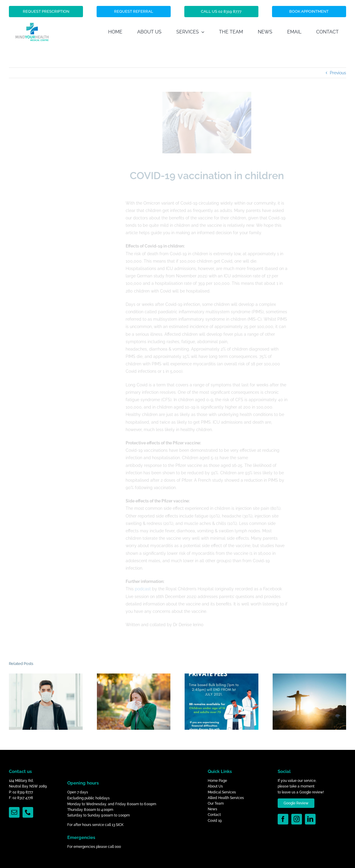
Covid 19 (215, 821)
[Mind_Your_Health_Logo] (32, 13)
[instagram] (297, 819)
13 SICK (118, 825)
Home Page (217, 781)
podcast (143, 588)
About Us (215, 786)
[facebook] (283, 819)
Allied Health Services (226, 798)
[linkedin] (310, 819)
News (212, 809)
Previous (338, 73)
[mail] (14, 812)
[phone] (28, 812)
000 (118, 847)
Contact (214, 815)
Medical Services (222, 792)
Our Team (216, 803)
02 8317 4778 (23, 798)
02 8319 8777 (23, 792)
